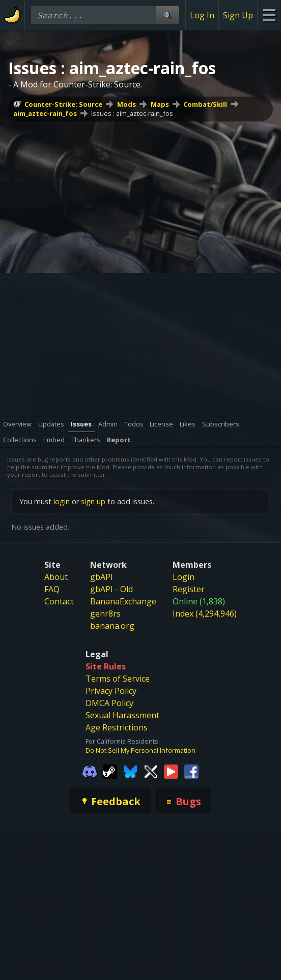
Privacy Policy (111, 691)
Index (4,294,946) (205, 614)
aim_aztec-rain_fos (45, 113)
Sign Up (238, 15)
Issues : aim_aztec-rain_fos (132, 113)
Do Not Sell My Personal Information (140, 750)
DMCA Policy (109, 703)
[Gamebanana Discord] (90, 771)
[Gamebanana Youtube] (171, 771)
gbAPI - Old (111, 589)
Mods (127, 104)
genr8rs (105, 614)
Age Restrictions (117, 727)
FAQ (52, 589)
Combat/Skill (205, 104)
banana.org (112, 626)
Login (184, 577)
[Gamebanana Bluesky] (130, 771)
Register (189, 589)
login (62, 501)
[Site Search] (167, 15)
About (56, 577)
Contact (59, 601)
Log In (202, 15)
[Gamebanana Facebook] (191, 771)
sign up (93, 501)
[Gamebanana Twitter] (151, 771)
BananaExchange (123, 601)
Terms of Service (118, 679)
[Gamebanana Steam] (110, 771)
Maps (160, 104)
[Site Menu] (269, 15)
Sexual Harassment (122, 715)
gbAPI (102, 577)
